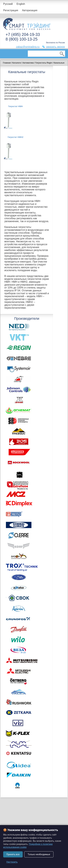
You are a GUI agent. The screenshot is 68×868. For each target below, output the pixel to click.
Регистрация (11, 10)
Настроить (12, 862)
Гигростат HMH (16, 106)
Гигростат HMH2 (15, 137)
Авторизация (30, 10)
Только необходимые (39, 854)
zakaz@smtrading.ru (28, 47)
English (21, 4)
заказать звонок (55, 47)
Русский (8, 4)
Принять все (13, 854)
